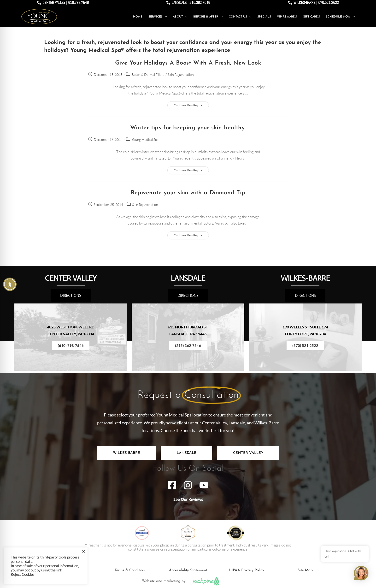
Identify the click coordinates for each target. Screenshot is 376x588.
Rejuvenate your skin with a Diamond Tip (188, 193)
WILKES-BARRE (305, 278)
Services (158, 17)
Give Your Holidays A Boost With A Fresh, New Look (188, 63)
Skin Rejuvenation (181, 74)
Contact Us (240, 17)
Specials (264, 17)
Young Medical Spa (145, 140)
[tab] (126, 453)
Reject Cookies (23, 574)
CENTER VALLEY (71, 278)
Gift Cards (311, 17)
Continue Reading (191, 104)
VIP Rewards (287, 17)
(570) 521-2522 (305, 345)
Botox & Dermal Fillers (148, 74)
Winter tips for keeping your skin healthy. (188, 128)
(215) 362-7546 (188, 345)
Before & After (208, 17)
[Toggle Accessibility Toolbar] (10, 284)
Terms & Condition (130, 570)
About (180, 17)
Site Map (305, 570)
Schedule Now (340, 17)
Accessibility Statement (188, 570)
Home (138, 17)
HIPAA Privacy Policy (247, 570)
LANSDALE (188, 278)
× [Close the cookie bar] (84, 551)
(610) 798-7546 (71, 345)
